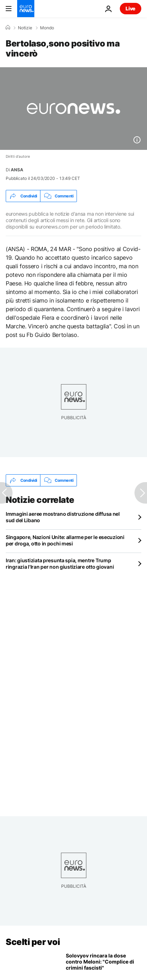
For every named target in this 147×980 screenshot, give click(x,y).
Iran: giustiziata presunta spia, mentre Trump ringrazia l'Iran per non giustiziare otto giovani (60, 563)
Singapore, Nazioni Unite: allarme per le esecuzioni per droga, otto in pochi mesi (65, 540)
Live (131, 8)
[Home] (8, 28)
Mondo (47, 28)
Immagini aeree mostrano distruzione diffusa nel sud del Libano (63, 517)
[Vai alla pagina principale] (26, 9)
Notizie (25, 28)
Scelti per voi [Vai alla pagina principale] (33, 942)
